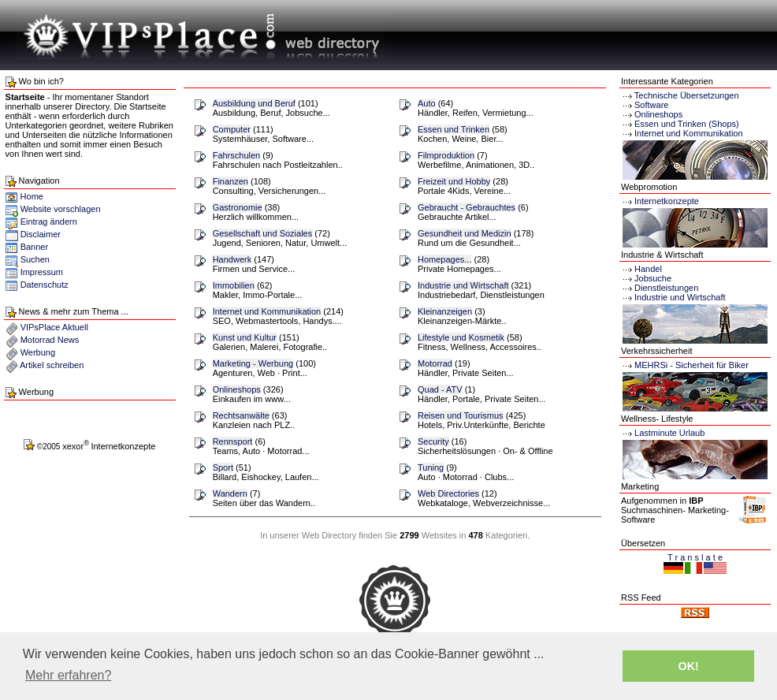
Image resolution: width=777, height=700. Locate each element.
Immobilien (234, 285)
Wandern (230, 493)
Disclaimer (41, 234)
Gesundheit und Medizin (465, 233)
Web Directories (448, 493)
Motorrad (435, 363)
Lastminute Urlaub (663, 433)
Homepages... (444, 259)
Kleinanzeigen (445, 311)
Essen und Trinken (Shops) (687, 124)
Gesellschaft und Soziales (263, 233)
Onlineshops (237, 389)
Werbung (38, 352)
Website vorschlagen (61, 209)
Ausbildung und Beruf (254, 103)
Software (651, 105)
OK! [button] (688, 666)
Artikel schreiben (52, 365)
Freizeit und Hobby (454, 181)
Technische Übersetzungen (687, 95)
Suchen (35, 259)
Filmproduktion (446, 155)
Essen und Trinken (454, 129)
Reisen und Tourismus (461, 415)
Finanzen (230, 181)
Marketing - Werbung (253, 363)
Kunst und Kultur (245, 337)
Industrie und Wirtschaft (463, 285)
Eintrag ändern (49, 222)
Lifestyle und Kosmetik (461, 337)
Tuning (431, 467)
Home (24, 196)
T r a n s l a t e (695, 557)
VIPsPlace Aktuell (54, 327)
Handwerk (232, 259)
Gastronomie (238, 207)
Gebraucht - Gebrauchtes (467, 207)
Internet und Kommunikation (267, 311)
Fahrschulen (237, 155)
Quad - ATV (440, 389)
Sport (223, 467)
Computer (232, 129)
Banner (34, 247)
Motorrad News (50, 340)
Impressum (42, 272)
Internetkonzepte (667, 201)
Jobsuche (646, 278)
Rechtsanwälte (241, 415)
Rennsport (233, 441)
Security (433, 441)
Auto (427, 103)
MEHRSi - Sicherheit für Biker (685, 365)
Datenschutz (45, 285)
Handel (641, 269)
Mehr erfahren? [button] (68, 675)
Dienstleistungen (660, 288)
